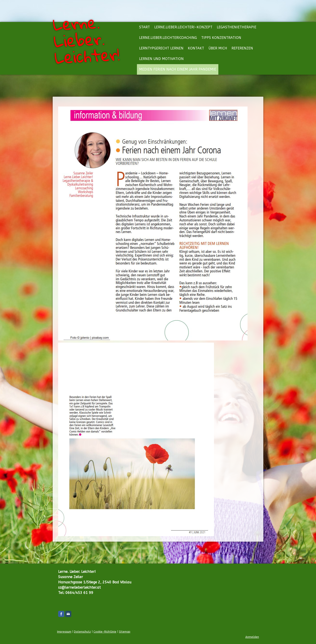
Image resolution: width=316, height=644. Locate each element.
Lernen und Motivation (161, 59)
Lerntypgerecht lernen (161, 48)
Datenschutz (82, 632)
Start (145, 27)
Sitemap (125, 632)
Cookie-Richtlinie (105, 632)
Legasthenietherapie (237, 27)
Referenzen (242, 48)
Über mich (218, 48)
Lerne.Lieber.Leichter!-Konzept (183, 27)
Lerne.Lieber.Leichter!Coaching (168, 38)
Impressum (64, 632)
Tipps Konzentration (221, 38)
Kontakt (196, 48)
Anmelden (252, 637)
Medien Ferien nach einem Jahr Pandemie (178, 69)
